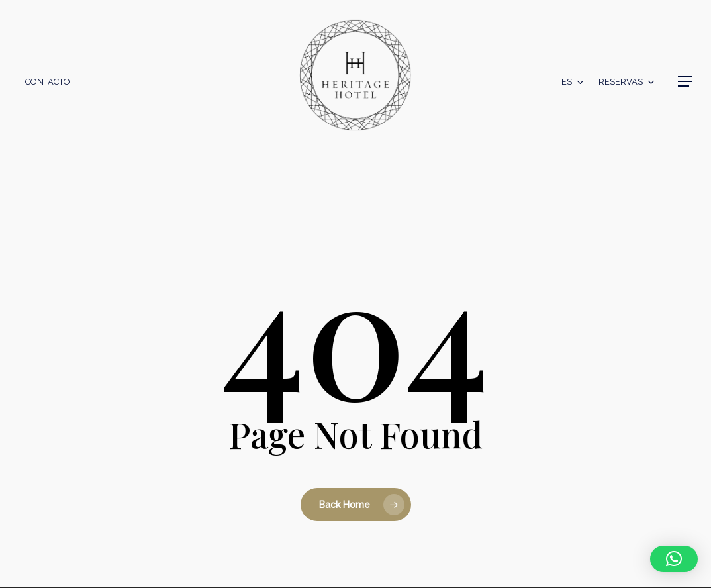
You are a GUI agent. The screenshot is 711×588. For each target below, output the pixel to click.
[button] (685, 81)
